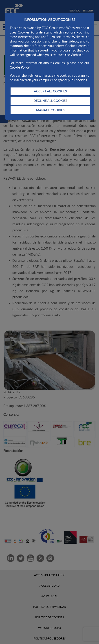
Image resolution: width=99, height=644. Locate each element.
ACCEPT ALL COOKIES (50, 91)
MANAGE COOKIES (50, 110)
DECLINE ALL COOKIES (50, 101)
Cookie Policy (20, 67)
